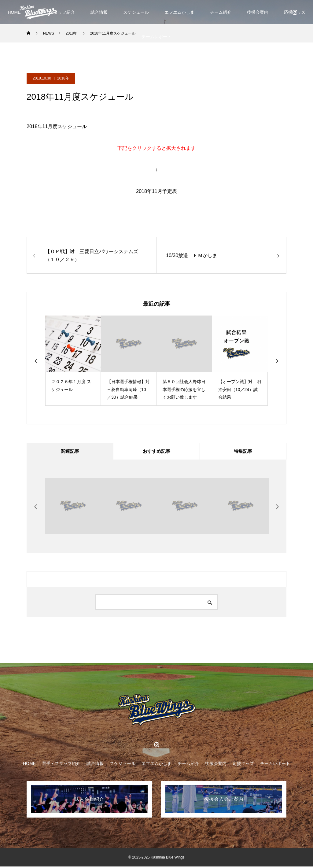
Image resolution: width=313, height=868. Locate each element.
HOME (14, 12)
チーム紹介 (221, 12)
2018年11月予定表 (156, 191)
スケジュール (136, 12)
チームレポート (156, 37)
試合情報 (99, 12)
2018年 (63, 78)
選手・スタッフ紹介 (61, 765)
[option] (73, 361)
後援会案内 (258, 12)
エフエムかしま (179, 12)
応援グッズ (243, 765)
